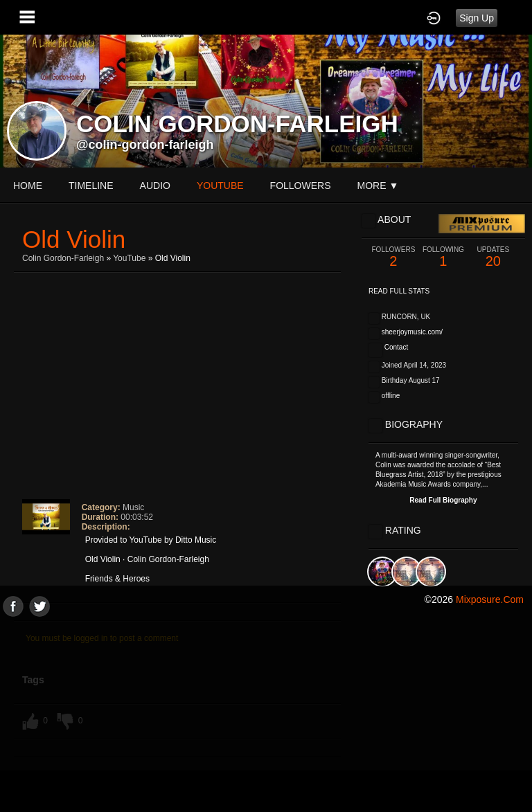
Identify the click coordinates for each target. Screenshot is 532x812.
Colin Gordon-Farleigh (63, 258)
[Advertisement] (266, 714)
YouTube (129, 258)
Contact (396, 347)
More (378, 186)
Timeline (91, 186)
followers (301, 186)
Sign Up (477, 18)
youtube (220, 186)
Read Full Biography (443, 500)
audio (155, 186)
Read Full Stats (399, 291)
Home (28, 186)
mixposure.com (490, 599)
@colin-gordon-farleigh (145, 145)
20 (493, 257)
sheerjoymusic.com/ (412, 332)
